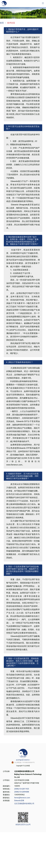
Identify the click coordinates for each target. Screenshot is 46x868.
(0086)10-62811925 (22, 789)
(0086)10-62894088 (22, 792)
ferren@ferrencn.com (22, 798)
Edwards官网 (19, 801)
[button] (43, 3)
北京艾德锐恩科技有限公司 (24, 804)
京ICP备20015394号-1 (23, 760)
